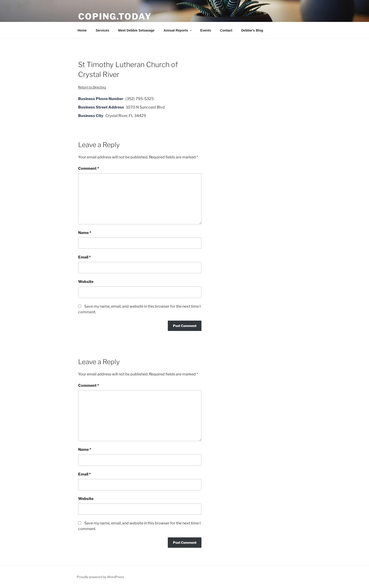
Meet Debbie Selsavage (136, 30)
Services (102, 30)
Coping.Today (115, 16)
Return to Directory (92, 87)
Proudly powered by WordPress (100, 577)
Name (85, 233)
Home (82, 30)
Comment (89, 168)
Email (84, 257)
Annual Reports (178, 30)
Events (206, 30)
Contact (226, 30)
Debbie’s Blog (252, 30)
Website (86, 282)
